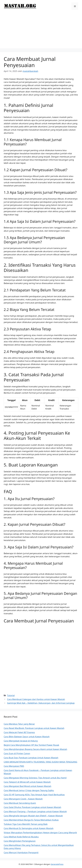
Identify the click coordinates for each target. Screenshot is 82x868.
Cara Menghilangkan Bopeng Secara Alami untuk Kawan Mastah (35, 749)
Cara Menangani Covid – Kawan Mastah (23, 799)
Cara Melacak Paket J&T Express (19, 732)
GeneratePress (57, 864)
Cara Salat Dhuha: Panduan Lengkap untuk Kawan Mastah (32, 807)
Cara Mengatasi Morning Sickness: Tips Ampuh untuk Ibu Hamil (35, 778)
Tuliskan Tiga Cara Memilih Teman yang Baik (26, 824)
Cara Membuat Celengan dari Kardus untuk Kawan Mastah (36, 699)
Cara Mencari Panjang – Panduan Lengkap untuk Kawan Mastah (35, 811)
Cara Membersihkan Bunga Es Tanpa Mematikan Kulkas (31, 820)
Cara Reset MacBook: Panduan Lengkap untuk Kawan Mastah (34, 728)
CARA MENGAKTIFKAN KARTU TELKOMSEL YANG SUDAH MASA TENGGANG (40, 762)
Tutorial (11, 695)
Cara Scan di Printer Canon (17, 753)
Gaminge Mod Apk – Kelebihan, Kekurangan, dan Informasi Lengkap (41, 703)
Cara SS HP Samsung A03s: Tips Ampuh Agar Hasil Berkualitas (34, 795)
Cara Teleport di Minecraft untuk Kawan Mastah (27, 782)
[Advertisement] (41, 31)
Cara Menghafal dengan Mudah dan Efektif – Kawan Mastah (33, 816)
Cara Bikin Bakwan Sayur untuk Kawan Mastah (27, 737)
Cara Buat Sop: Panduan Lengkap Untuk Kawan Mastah (31, 758)
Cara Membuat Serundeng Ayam (20, 803)
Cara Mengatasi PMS (14, 766)
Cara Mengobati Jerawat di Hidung (21, 741)
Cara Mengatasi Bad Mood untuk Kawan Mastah (27, 786)
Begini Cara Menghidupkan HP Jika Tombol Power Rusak (31, 745)
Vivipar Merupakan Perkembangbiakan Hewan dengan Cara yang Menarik (40, 832)
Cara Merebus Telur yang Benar (19, 724)
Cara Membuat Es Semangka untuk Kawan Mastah (29, 828)
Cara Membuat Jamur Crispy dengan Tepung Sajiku (29, 790)
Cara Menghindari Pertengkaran (20, 841)
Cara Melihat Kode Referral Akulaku (21, 837)
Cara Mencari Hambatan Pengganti (21, 852)
